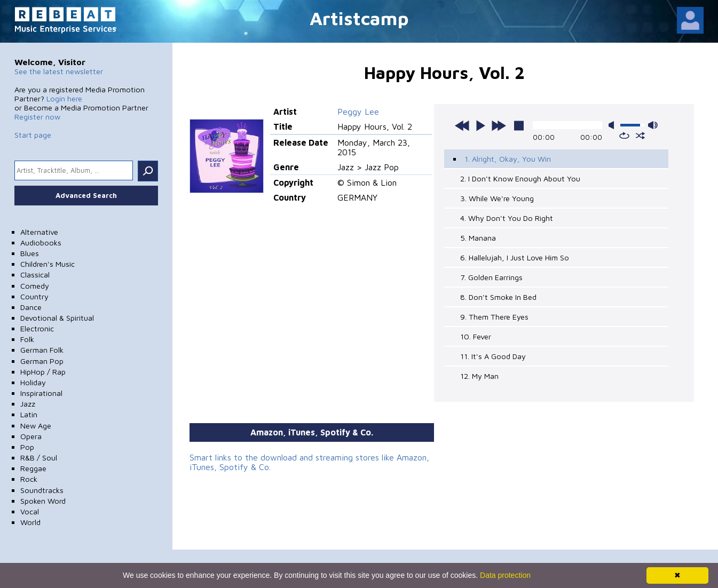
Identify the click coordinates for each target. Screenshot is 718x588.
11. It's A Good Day (493, 356)
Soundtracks (42, 490)
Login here (64, 98)
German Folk (42, 350)
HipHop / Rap (43, 372)
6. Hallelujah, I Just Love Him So (515, 257)
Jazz (28, 404)
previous (462, 125)
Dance (31, 307)
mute (613, 125)
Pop (27, 447)
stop (519, 125)
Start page (33, 135)
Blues (30, 253)
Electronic (37, 328)
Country (34, 296)
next (499, 125)
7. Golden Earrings (491, 277)
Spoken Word (43, 501)
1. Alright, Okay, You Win (508, 159)
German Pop (42, 361)
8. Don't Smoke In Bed (498, 297)
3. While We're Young (497, 198)
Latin (29, 414)
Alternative (39, 232)
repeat (624, 136)
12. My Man (479, 376)
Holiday (33, 382)
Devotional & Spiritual (57, 318)
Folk (27, 339)
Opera (31, 436)
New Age (36, 426)
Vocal (30, 511)
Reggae (33, 468)
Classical (35, 275)
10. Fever (476, 336)
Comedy (35, 286)
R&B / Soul (39, 458)
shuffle (640, 136)
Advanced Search (86, 195)
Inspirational (41, 393)
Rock (29, 479)
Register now (37, 117)
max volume (653, 125)
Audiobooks (41, 243)
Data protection (505, 575)
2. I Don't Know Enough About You (520, 178)
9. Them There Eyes (494, 317)
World (30, 522)
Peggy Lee (358, 112)
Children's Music (48, 264)
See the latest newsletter (59, 71)
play (480, 125)
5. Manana (478, 238)
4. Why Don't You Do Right (507, 218)
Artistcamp (359, 18)
